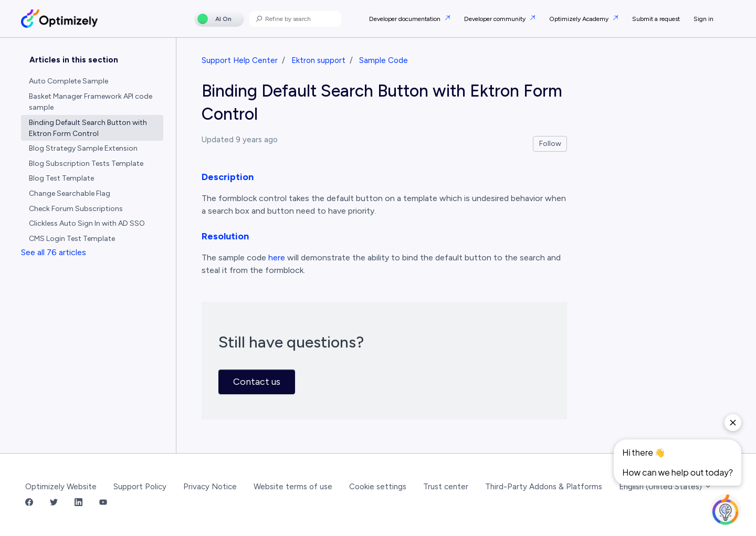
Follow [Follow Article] (550, 144)
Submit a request (656, 19)
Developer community (496, 19)
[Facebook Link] (29, 503)
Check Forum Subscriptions (76, 209)
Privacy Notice (210, 487)
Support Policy (140, 487)
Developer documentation (406, 19)
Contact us (257, 382)
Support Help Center (240, 60)
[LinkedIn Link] (78, 503)
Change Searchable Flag (70, 193)
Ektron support (318, 60)
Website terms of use (293, 487)
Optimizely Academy (580, 19)
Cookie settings (378, 487)
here (277, 258)
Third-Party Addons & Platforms (544, 487)
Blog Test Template (61, 178)
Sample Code (384, 60)
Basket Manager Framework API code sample (91, 102)
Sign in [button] (703, 19)
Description (228, 177)
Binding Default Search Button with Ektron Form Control (88, 128)
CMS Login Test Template (72, 239)
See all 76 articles (54, 252)
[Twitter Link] (54, 503)
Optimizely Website (61, 487)
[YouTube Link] (103, 503)
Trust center (446, 487)
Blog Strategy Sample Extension (83, 148)
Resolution (225, 236)
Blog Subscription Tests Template (86, 164)
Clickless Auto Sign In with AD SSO (87, 223)
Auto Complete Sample (69, 81)
